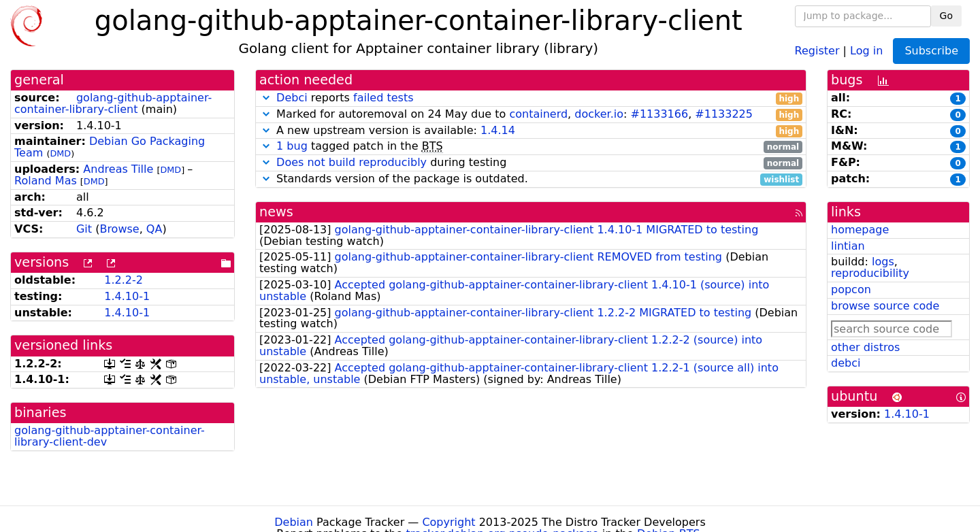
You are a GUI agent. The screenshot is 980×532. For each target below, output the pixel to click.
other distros (865, 347)
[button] (266, 98)
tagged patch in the (531, 147)
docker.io (599, 114)
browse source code (885, 306)
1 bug (292, 146)
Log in (866, 50)
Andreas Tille (118, 169)
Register (817, 50)
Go (946, 16)
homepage (860, 230)
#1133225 (724, 114)
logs (883, 262)
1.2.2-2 (124, 280)
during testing (531, 163)
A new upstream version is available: (531, 131)
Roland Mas (46, 181)
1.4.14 (498, 130)
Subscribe (931, 51)
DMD (60, 153)
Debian (294, 522)
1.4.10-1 (127, 296)
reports (531, 98)
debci (846, 363)
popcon (851, 289)
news (276, 212)
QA (154, 229)
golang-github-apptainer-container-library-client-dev (110, 436)
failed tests (383, 98)
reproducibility (870, 273)
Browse (119, 229)
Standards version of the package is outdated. (531, 179)
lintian (848, 246)
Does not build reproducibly (352, 162)
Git (84, 229)
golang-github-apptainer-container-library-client (113, 103)
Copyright (448, 522)
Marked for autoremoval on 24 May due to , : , (531, 115)
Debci (292, 98)
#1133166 (659, 114)
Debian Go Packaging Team (110, 147)
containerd (538, 114)
